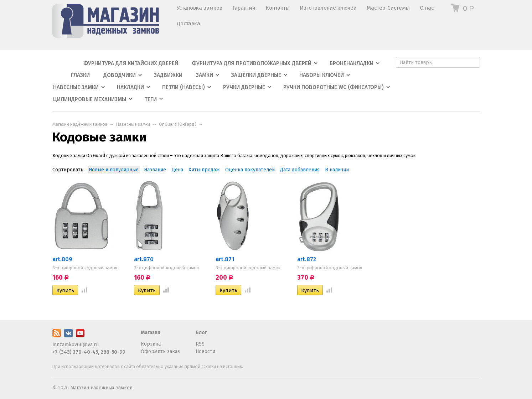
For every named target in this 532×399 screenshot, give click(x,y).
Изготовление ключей (328, 8)
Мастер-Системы (388, 8)
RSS (200, 344)
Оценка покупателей (250, 170)
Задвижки (168, 75)
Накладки (130, 87)
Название (155, 170)
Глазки (80, 75)
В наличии (337, 170)
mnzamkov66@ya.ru (76, 345)
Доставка (188, 24)
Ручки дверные (244, 87)
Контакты (278, 8)
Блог (201, 333)
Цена (177, 170)
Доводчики (120, 75)
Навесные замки (76, 87)
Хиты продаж (204, 170)
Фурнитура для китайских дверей (131, 63)
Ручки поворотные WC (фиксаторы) (334, 87)
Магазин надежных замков (101, 388)
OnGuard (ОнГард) (178, 124)
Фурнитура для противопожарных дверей (252, 63)
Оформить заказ (160, 351)
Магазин (151, 333)
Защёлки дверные (256, 75)
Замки (205, 75)
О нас (427, 8)
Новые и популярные (114, 170)
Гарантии (244, 8)
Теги (151, 99)
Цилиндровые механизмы (90, 99)
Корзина (151, 344)
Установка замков (200, 8)
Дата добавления (300, 170)
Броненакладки (352, 63)
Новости (205, 351)
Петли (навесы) (184, 87)
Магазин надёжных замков (80, 124)
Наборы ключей (322, 75)
